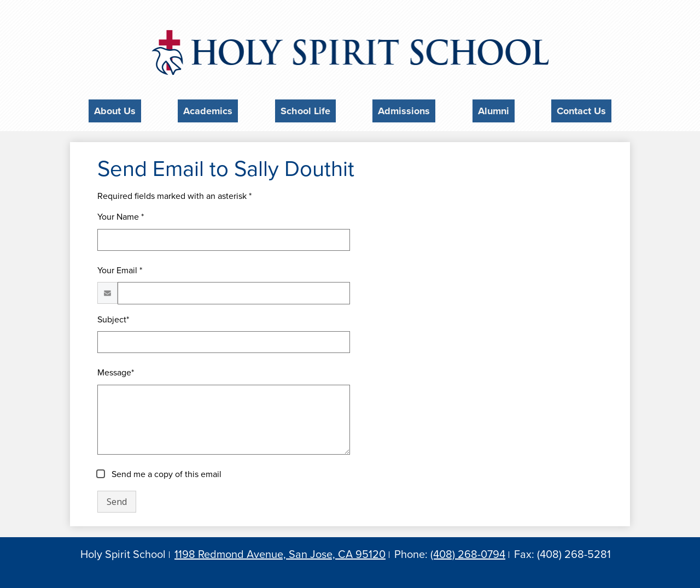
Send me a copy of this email (165, 472)
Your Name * (121, 214)
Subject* (113, 316)
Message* (116, 370)
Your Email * (120, 267)
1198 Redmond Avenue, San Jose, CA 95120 (280, 551)
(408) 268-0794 (468, 551)
